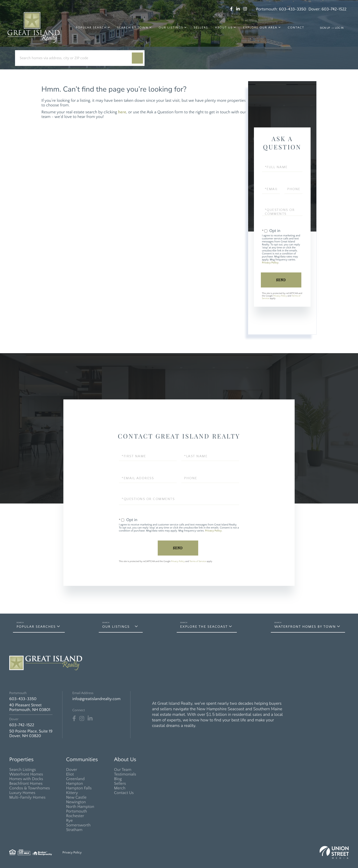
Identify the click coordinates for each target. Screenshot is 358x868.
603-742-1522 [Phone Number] (22, 725)
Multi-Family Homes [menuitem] (27, 797)
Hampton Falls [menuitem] (79, 788)
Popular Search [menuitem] (91, 28)
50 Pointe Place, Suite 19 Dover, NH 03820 (31, 734)
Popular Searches (36, 627)
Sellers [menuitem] (201, 28)
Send (281, 280)
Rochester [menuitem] (75, 816)
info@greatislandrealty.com (96, 699)
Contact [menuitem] (296, 28)
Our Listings (116, 627)
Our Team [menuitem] (123, 770)
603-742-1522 (334, 9)
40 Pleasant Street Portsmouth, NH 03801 (30, 707)
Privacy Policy (270, 263)
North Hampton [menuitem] (80, 807)
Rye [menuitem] (69, 821)
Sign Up (325, 28)
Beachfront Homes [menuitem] (26, 784)
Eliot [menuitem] (70, 774)
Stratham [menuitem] (74, 830)
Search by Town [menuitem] (133, 28)
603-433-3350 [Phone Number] (23, 699)
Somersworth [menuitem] (78, 825)
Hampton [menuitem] (75, 784)
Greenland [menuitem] (75, 779)
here (122, 112)
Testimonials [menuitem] (125, 774)
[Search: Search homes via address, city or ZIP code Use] (75, 58)
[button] (137, 58)
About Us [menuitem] (224, 28)
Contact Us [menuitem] (124, 793)
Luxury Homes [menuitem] (22, 793)
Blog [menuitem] (118, 779)
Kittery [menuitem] (72, 793)
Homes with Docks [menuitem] (26, 779)
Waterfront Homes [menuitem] (26, 774)
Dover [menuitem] (72, 770)
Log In (339, 28)
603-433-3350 (293, 9)
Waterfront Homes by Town (305, 627)
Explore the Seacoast (204, 627)
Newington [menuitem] (76, 802)
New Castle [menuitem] (76, 797)
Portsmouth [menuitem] (77, 811)
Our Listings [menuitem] (171, 28)
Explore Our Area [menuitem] (260, 28)
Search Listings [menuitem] (23, 770)
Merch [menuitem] (120, 788)
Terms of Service (198, 561)
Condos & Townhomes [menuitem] (30, 788)
